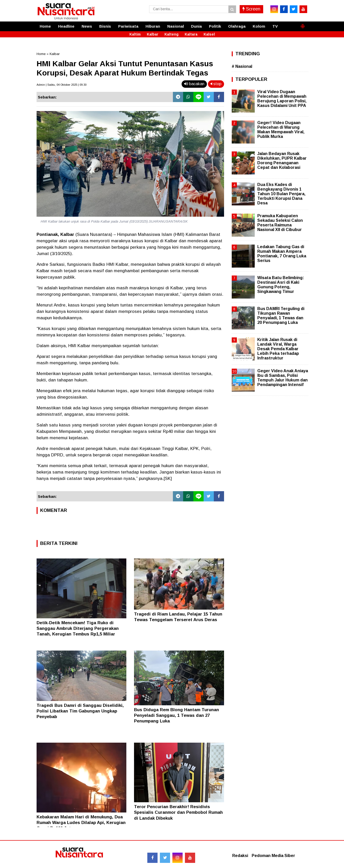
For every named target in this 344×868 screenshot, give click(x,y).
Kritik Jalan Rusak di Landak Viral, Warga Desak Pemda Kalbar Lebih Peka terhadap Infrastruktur (278, 349)
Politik (215, 26)
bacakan (194, 84)
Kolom (259, 26)
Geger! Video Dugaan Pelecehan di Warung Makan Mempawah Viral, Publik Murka (281, 130)
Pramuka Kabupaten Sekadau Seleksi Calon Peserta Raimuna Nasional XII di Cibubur (280, 223)
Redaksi (240, 856)
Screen (251, 9)
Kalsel (209, 34)
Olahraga (237, 26)
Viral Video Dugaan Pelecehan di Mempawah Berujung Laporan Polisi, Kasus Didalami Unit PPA (282, 99)
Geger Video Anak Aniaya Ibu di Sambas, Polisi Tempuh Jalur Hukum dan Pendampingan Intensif (283, 378)
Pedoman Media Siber (273, 856)
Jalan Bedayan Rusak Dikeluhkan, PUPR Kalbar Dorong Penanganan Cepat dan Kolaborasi (282, 161)
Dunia (196, 26)
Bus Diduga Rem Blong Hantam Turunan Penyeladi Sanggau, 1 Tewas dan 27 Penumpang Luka (176, 715)
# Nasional (242, 66)
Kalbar (153, 34)
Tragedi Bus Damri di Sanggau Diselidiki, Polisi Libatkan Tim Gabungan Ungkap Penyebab (80, 711)
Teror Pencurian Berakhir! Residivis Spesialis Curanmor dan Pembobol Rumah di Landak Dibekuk (178, 812)
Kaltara (191, 34)
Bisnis (105, 26)
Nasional (176, 26)
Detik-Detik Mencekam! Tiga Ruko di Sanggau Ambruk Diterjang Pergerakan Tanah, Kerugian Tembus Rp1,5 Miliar (78, 628)
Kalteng (171, 34)
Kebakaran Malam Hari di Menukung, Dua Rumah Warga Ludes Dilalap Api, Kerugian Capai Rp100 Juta (81, 823)
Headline (66, 26)
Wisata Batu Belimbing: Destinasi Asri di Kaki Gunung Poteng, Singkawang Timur (281, 285)
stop (216, 84)
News (87, 26)
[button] (303, 24)
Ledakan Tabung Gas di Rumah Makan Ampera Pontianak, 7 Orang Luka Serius (282, 254)
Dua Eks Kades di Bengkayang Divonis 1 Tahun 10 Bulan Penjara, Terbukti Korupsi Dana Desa (281, 194)
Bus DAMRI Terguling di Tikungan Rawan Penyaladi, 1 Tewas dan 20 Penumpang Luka (281, 316)
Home (45, 26)
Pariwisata (128, 26)
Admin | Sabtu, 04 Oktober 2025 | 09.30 (62, 85)
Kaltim (135, 34)
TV (275, 26)
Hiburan (153, 26)
